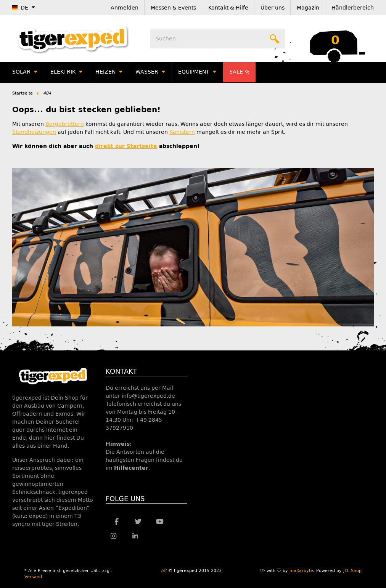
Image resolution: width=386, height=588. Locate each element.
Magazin (308, 8)
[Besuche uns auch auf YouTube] (160, 522)
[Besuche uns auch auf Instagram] (113, 536)
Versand (33, 577)
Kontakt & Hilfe (228, 8)
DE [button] (20, 8)
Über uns (273, 8)
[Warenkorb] (335, 39)
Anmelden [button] (125, 8)
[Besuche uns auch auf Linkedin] (135, 536)
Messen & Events (173, 8)
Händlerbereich (353, 8)
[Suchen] (217, 39)
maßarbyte (301, 571)
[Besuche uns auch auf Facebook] (117, 522)
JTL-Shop (352, 571)
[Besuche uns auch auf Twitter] (138, 522)
